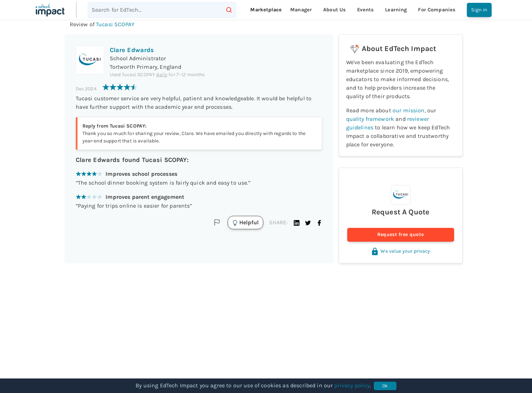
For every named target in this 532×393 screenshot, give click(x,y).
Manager (301, 10)
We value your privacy (400, 251)
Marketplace (266, 10)
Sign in (479, 10)
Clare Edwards (132, 50)
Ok (385, 386)
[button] (297, 223)
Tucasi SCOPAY (115, 24)
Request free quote (401, 235)
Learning (396, 10)
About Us (334, 10)
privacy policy (352, 385)
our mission (409, 110)
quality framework (370, 119)
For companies (437, 10)
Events (365, 10)
